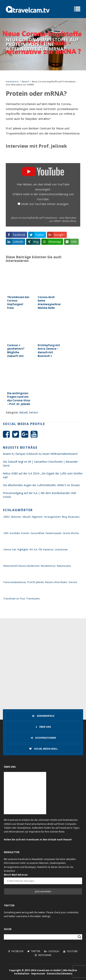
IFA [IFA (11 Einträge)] (31, 549)
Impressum (38, 974)
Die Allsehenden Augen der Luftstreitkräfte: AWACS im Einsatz (41, 485)
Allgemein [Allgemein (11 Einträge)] (37, 517)
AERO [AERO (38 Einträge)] (7, 517)
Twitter (34, 951)
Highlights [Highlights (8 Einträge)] (23, 549)
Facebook (16, 951)
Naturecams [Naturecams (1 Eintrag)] (64, 566)
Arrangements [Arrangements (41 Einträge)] (52, 517)
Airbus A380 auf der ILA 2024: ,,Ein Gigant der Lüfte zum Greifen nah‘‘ (43, 475)
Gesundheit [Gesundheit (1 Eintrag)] (37, 533)
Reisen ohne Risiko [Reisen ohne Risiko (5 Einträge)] (56, 582)
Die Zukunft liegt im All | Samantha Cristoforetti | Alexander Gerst (40, 464)
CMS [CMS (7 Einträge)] (6, 533)
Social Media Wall (43, 749)
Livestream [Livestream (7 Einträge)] (61, 549)
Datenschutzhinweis (60, 974)
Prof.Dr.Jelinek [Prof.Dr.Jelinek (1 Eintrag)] (36, 582)
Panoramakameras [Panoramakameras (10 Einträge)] (15, 582)
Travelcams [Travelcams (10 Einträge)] (33, 598)
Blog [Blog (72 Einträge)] (64, 517)
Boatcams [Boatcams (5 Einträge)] (74, 517)
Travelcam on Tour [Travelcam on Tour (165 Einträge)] (14, 598)
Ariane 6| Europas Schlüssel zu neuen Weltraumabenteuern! (40, 454)
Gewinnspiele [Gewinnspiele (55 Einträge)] (53, 533)
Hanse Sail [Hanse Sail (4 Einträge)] (10, 549)
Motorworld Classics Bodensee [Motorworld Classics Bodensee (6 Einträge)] (22, 566)
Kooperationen (43, 738)
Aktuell (25, 81)
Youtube (70, 951)
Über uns (43, 727)
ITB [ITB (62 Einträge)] (40, 549)
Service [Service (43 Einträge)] (73, 582)
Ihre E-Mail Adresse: (16, 875)
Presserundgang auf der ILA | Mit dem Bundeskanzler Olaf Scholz (39, 495)
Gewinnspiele (43, 716)
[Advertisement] (43, 663)
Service (33, 412)
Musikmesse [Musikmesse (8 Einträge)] (48, 566)
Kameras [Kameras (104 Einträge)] (48, 549)
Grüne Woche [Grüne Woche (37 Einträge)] (71, 533)
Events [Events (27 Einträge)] (25, 533)
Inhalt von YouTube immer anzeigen (45, 204)
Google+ (52, 951)
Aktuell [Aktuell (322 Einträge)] (26, 517)
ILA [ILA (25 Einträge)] (36, 549)
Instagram (43, 955)
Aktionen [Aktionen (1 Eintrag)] (16, 517)
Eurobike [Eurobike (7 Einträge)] (15, 533)
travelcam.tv (12, 81)
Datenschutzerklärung (54, 194)
